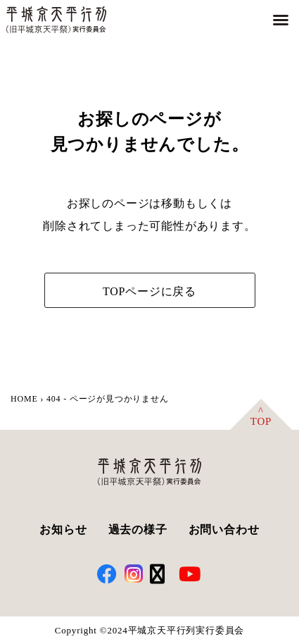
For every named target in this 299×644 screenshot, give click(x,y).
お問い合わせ (224, 530)
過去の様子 (138, 530)
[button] (281, 20)
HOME (24, 399)
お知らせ (63, 530)
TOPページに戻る (149, 291)
